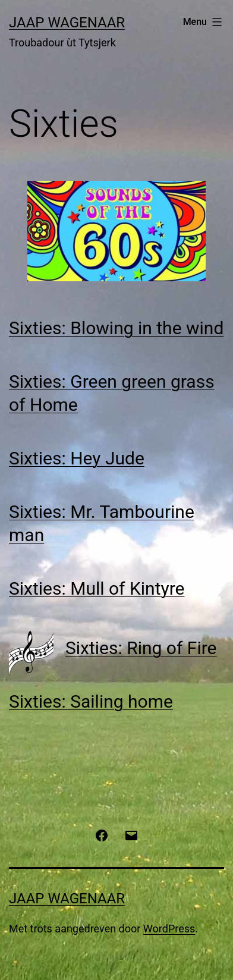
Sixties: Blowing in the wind (116, 328)
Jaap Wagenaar (67, 23)
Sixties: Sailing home (91, 701)
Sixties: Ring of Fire (141, 648)
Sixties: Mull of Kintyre (97, 588)
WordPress (169, 929)
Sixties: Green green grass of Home (112, 393)
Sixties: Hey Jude (77, 458)
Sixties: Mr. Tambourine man (102, 523)
